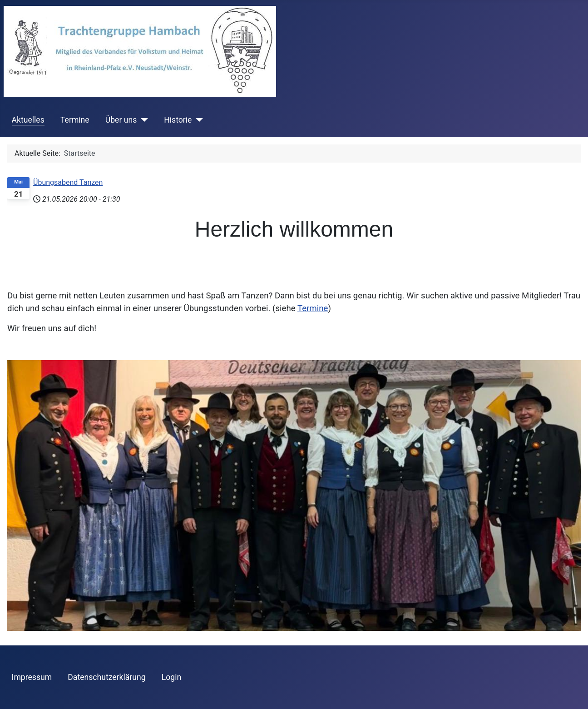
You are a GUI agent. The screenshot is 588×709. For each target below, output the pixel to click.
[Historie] (197, 120)
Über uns (121, 120)
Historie (178, 120)
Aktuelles (28, 120)
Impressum (32, 677)
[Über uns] (142, 120)
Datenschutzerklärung (106, 677)
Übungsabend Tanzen (68, 182)
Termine (75, 120)
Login (171, 677)
